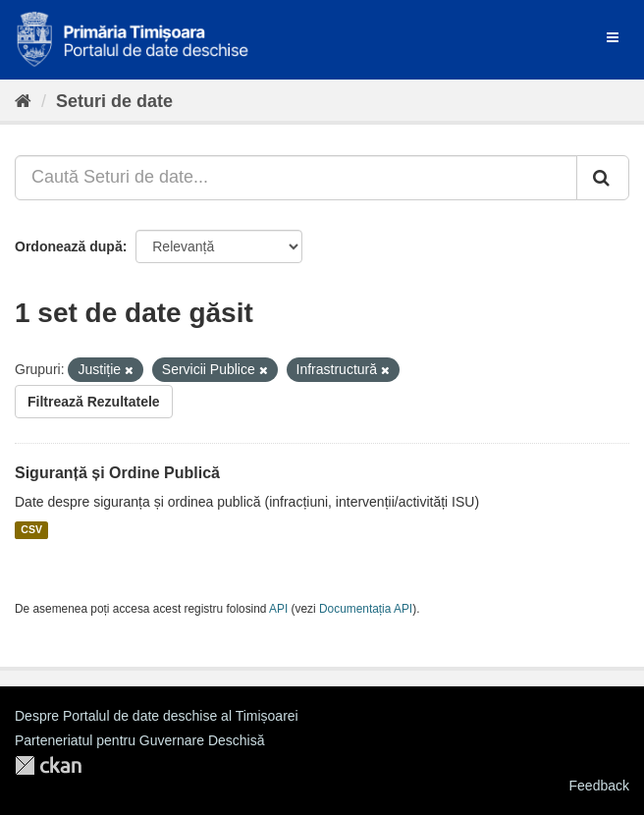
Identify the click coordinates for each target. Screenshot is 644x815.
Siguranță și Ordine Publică (117, 473)
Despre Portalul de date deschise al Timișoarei (157, 716)
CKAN (48, 765)
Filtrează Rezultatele (94, 402)
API (278, 609)
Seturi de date (114, 101)
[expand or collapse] (613, 37)
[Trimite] (603, 178)
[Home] (23, 101)
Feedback (599, 786)
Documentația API (366, 609)
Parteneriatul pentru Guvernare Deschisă (139, 740)
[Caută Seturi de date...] (296, 178)
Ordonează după (69, 246)
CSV (31, 530)
